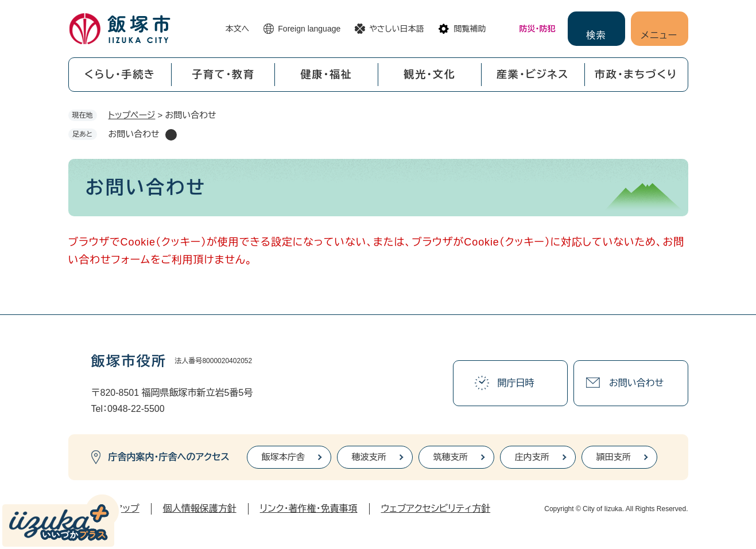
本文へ (238, 29)
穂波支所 (369, 457)
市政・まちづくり (636, 75)
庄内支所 (532, 457)
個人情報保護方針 (200, 509)
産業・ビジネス (533, 75)
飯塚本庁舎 (283, 457)
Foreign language (309, 29)
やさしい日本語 (396, 29)
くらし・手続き (120, 75)
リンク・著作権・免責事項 (309, 509)
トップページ (132, 115)
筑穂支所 (451, 457)
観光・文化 (429, 75)
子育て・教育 (223, 75)
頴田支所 (614, 457)
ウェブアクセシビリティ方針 (436, 509)
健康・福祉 (327, 75)
